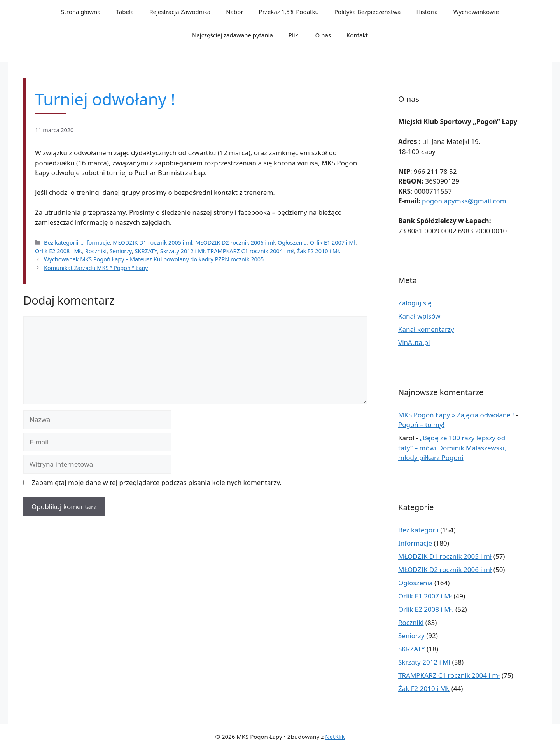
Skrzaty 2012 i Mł (182, 251)
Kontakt (357, 35)
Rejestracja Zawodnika (180, 12)
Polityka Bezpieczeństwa (368, 12)
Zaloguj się (415, 303)
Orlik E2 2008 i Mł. (59, 251)
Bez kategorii (61, 242)
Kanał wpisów (419, 316)
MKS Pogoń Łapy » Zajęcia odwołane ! (456, 415)
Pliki (294, 35)
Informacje (96, 242)
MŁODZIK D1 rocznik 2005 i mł (152, 242)
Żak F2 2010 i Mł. (318, 251)
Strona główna (81, 12)
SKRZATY (146, 251)
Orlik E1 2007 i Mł (333, 242)
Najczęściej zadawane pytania (233, 35)
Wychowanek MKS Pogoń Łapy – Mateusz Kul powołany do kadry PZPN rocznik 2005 (154, 259)
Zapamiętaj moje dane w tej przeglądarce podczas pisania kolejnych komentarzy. (157, 482)
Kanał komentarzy (426, 329)
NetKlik (335, 737)
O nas (323, 35)
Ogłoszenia (292, 242)
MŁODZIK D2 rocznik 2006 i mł (235, 242)
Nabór (234, 12)
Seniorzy (121, 251)
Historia (427, 12)
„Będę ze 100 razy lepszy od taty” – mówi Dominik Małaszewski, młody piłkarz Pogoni (452, 448)
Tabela (125, 12)
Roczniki (96, 251)
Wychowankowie (476, 12)
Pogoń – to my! (421, 424)
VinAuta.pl (414, 342)
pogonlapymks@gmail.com (464, 201)
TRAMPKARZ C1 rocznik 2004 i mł (250, 251)
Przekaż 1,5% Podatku (289, 12)
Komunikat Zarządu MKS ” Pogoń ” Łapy (96, 268)
